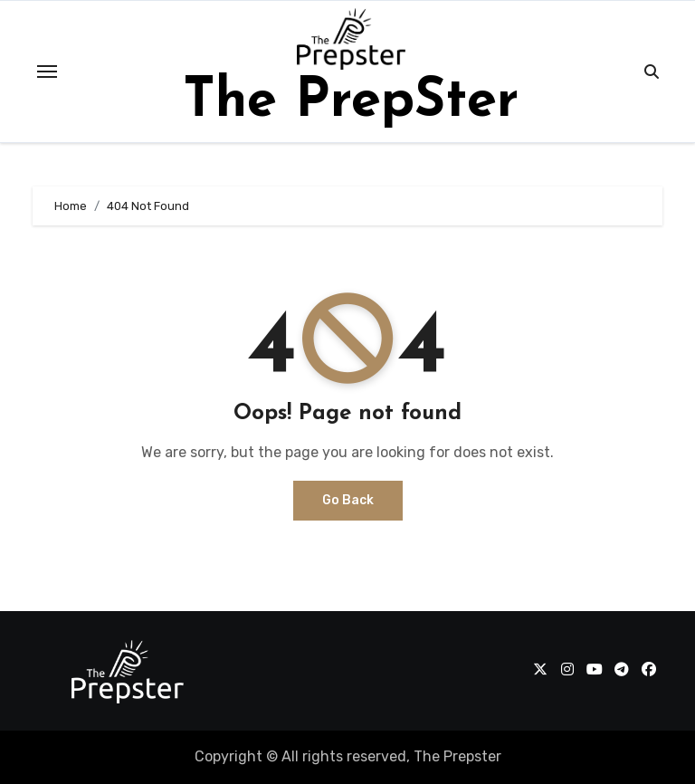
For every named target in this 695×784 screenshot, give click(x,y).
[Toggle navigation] (47, 72)
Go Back (348, 500)
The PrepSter (351, 102)
